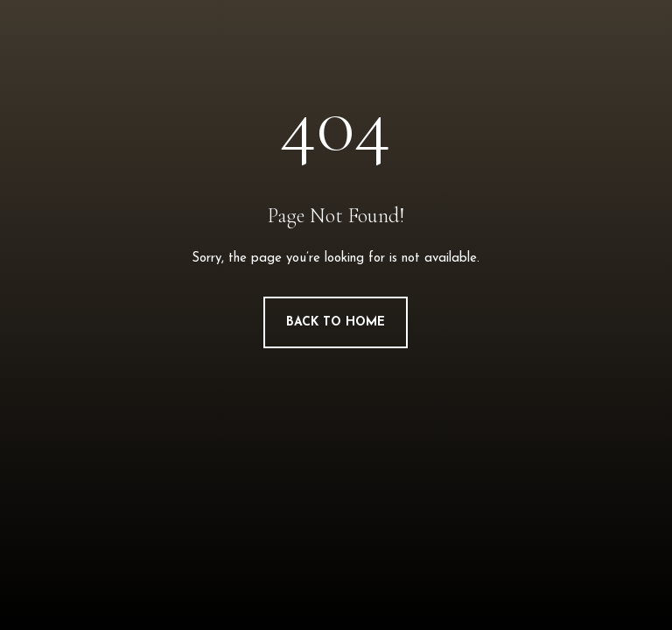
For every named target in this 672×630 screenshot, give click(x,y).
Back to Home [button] (336, 322)
